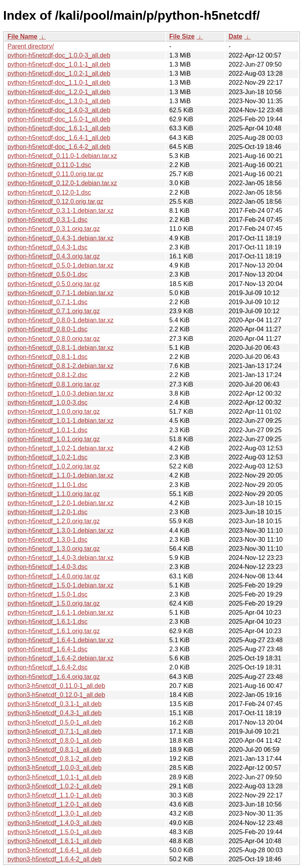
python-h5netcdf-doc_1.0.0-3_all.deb (59, 55)
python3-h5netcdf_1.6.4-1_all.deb (54, 850)
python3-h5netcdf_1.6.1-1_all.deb (54, 841)
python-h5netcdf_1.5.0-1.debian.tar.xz (61, 585)
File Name (22, 36)
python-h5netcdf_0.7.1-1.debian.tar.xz (61, 293)
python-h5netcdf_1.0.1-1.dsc (48, 430)
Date (235, 36)
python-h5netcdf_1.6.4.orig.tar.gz (54, 677)
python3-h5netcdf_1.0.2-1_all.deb (54, 786)
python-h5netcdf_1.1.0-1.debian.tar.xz (61, 475)
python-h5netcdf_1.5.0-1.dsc (48, 594)
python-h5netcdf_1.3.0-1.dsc (48, 540)
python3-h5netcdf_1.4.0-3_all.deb (54, 823)
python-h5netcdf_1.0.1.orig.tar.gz (54, 439)
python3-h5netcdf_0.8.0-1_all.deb (54, 741)
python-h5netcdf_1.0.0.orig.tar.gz (54, 412)
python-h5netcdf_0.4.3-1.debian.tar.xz (61, 238)
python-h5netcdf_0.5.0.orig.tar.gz (54, 284)
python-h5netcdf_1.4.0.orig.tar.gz (54, 576)
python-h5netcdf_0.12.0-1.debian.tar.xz (62, 183)
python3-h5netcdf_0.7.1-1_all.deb (54, 731)
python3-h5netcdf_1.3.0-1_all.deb (54, 813)
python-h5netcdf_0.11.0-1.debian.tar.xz (62, 156)
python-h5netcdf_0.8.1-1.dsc (48, 357)
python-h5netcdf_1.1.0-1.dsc (48, 485)
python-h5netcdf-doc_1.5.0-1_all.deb (59, 119)
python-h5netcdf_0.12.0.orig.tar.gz (55, 202)
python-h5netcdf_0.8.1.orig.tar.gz (54, 384)
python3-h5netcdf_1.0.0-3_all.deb (54, 768)
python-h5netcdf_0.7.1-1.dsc (48, 302)
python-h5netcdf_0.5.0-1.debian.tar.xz (61, 265)
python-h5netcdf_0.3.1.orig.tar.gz (54, 229)
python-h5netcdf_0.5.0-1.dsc (48, 274)
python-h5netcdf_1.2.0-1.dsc (48, 512)
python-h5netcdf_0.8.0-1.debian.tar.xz (61, 320)
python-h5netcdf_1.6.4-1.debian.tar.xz (61, 640)
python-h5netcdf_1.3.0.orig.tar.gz (54, 549)
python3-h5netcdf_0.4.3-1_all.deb (54, 713)
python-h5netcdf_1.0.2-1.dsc (48, 457)
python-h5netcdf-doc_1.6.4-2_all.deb (59, 147)
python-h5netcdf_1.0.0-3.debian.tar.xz (61, 393)
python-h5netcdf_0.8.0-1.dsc (48, 329)
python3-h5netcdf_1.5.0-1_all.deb (54, 832)
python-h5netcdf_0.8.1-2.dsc (48, 375)
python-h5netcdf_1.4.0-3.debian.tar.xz (61, 558)
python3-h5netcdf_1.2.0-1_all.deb (54, 804)
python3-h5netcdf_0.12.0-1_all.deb (56, 695)
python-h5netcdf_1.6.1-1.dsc (48, 622)
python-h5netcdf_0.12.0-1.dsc (49, 192)
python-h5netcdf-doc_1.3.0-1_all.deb (59, 101)
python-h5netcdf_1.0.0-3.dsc (48, 402)
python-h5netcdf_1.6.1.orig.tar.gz (54, 631)
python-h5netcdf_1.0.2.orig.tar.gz (54, 466)
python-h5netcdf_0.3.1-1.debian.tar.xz (61, 211)
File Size (182, 36)
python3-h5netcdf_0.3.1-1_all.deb (54, 704)
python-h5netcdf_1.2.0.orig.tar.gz (54, 521)
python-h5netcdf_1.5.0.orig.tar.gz (54, 603)
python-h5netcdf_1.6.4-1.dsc (48, 649)
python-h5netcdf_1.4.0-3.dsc (48, 567)
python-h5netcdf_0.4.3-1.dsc (48, 247)
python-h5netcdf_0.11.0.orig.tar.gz (55, 174)
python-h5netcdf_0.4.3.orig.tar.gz (54, 256)
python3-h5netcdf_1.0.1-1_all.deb (54, 777)
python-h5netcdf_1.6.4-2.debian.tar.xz (61, 658)
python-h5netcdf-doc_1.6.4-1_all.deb (59, 138)
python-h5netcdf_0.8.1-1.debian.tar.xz (61, 348)
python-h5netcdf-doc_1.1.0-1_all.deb (59, 83)
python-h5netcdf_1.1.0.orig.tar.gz (54, 494)
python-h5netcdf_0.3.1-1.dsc (48, 220)
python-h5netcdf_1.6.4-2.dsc (48, 667)
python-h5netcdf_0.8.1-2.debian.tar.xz (61, 366)
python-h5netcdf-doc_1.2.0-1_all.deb (59, 92)
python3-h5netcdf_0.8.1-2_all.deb (54, 759)
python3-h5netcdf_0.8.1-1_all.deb (54, 750)
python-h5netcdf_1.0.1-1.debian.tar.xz (61, 421)
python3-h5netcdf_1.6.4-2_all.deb (54, 859)
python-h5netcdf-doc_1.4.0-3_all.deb (59, 110)
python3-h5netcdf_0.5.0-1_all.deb (54, 722)
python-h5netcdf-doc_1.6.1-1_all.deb (59, 128)
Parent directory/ (31, 46)
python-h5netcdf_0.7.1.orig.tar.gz (54, 311)
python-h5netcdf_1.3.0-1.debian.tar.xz (61, 531)
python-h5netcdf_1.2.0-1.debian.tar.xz (61, 503)
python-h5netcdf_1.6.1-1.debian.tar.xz (61, 612)
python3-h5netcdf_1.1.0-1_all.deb (54, 795)
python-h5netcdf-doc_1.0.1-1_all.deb (59, 64)
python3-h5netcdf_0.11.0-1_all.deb (56, 686)
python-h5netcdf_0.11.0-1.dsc (49, 165)
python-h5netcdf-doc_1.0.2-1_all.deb (59, 73)
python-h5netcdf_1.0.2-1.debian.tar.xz (61, 448)
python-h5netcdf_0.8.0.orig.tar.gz (54, 339)
